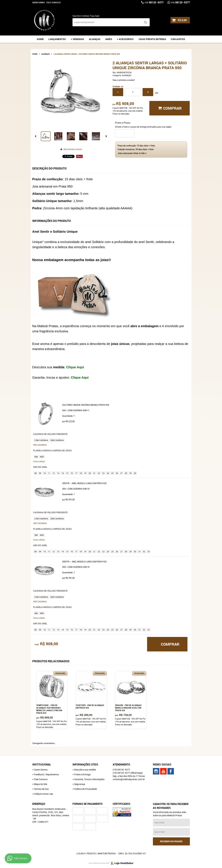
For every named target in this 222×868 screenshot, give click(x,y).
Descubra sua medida (85, 770)
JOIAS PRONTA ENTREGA (152, 39)
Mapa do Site (41, 784)
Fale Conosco (54, 2)
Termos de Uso (41, 789)
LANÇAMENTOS (57, 39)
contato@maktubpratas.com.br (129, 779)
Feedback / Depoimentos (46, 774)
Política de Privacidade (86, 789)
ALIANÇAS (95, 39)
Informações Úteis (85, 764)
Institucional (42, 764)
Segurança (80, 784)
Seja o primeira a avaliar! (124, 80)
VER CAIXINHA (40, 445)
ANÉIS (109, 39)
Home (40, 39)
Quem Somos (39, 2)
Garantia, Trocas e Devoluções (89, 779)
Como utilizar (39, 461)
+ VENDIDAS (77, 39)
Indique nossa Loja (44, 794)
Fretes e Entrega (82, 774)
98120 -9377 (154, 2)
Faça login (95, 16)
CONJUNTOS (178, 39)
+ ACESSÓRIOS (125, 39)
